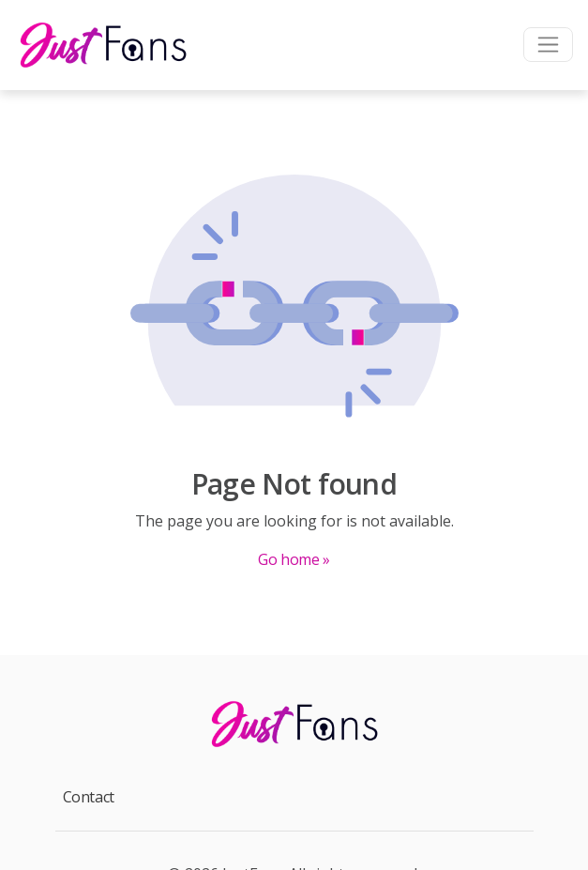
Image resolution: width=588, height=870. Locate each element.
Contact (89, 797)
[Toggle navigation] (548, 45)
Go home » (294, 559)
